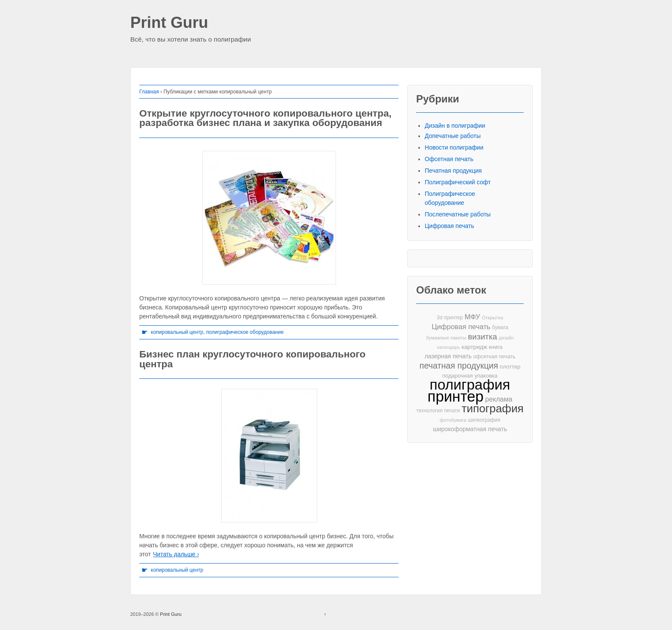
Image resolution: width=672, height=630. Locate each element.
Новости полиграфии (454, 147)
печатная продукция (459, 366)
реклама (499, 399)
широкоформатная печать (470, 429)
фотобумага (453, 420)
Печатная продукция (453, 171)
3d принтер (450, 318)
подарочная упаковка (470, 376)
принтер (456, 397)
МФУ (472, 317)
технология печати (438, 411)
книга (496, 347)
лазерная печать (448, 356)
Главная (149, 92)
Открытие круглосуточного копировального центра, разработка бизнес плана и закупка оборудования (265, 118)
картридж (474, 347)
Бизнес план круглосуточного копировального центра (252, 359)
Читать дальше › (176, 554)
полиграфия (470, 385)
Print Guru (169, 23)
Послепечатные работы (458, 214)
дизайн (506, 338)
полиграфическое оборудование (245, 332)
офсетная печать (494, 357)
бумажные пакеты (446, 338)
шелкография (484, 420)
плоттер (510, 367)
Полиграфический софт (458, 182)
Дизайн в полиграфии (455, 126)
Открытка (492, 318)
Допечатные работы (453, 136)
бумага (500, 327)
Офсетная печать (449, 159)
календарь (449, 347)
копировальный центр (177, 332)
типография (493, 409)
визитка (483, 337)
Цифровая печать (449, 226)
